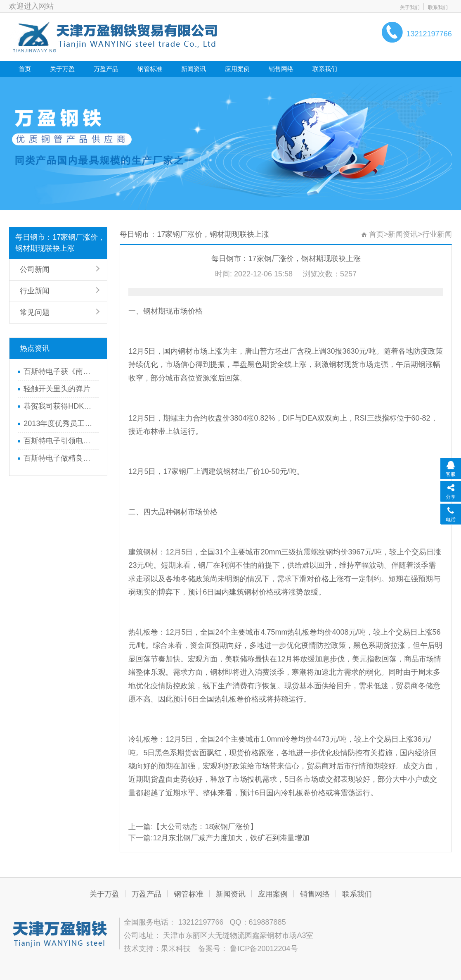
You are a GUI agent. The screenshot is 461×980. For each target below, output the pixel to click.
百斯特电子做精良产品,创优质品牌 (59, 458)
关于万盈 (62, 69)
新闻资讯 (194, 69)
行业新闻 (35, 291)
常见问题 (35, 312)
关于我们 (410, 7)
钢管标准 (150, 69)
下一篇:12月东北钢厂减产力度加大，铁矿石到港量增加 (219, 838)
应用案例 (237, 69)
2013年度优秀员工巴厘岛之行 (59, 423)
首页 (25, 69)
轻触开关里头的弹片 (57, 389)
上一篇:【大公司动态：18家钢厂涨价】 (193, 827)
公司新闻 (35, 269)
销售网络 (281, 69)
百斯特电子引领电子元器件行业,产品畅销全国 (59, 441)
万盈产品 (106, 69)
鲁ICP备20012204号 (264, 949)
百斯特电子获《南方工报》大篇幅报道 (59, 371)
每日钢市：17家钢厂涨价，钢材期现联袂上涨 (60, 243)
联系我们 (438, 7)
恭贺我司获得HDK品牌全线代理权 (59, 406)
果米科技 (176, 949)
